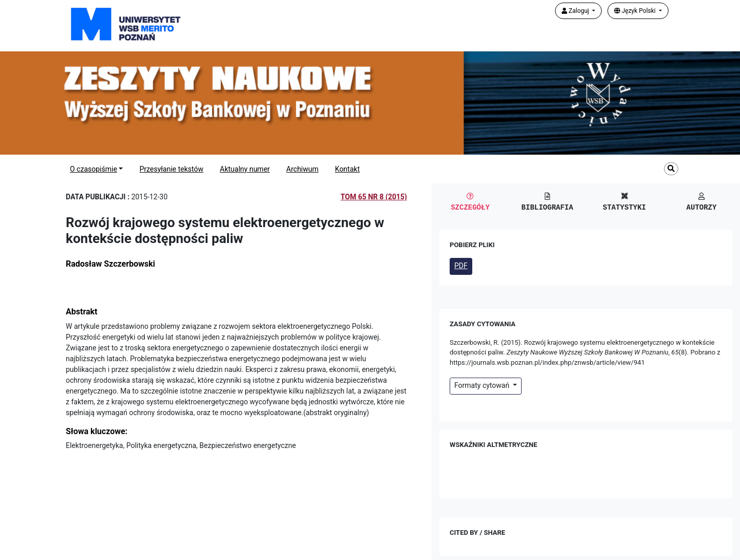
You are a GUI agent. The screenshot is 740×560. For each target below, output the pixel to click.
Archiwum (302, 169)
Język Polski (636, 11)
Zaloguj (576, 11)
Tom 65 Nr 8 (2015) (374, 197)
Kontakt (347, 169)
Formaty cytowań (483, 385)
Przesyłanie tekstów (171, 169)
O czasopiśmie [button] (94, 169)
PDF (461, 266)
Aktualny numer (245, 169)
